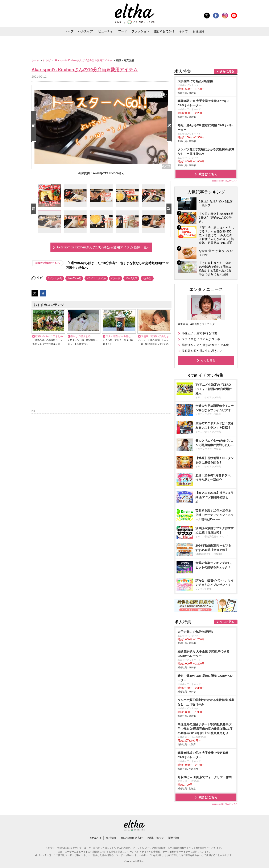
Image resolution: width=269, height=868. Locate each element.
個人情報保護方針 (132, 838)
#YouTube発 (74, 278)
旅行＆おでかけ (164, 31)
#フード (116, 278)
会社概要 (111, 838)
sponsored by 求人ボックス (225, 181)
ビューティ (105, 31)
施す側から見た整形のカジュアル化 (205, 345)
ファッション (140, 31)
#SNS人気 (131, 278)
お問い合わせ (156, 838)
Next (170, 126)
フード (123, 31)
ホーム (36, 60)
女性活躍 (198, 31)
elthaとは (96, 838)
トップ (69, 31)
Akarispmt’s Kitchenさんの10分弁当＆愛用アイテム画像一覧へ (103, 247)
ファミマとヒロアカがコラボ (201, 339)
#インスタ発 (55, 278)
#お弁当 (147, 278)
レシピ (47, 60)
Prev (34, 126)
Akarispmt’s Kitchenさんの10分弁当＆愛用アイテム (84, 60)
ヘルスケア (86, 31)
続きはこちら (208, 174)
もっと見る (208, 360)
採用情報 (174, 838)
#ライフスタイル (96, 278)
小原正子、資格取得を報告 (199, 333)
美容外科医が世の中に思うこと (202, 351)
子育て (183, 31)
